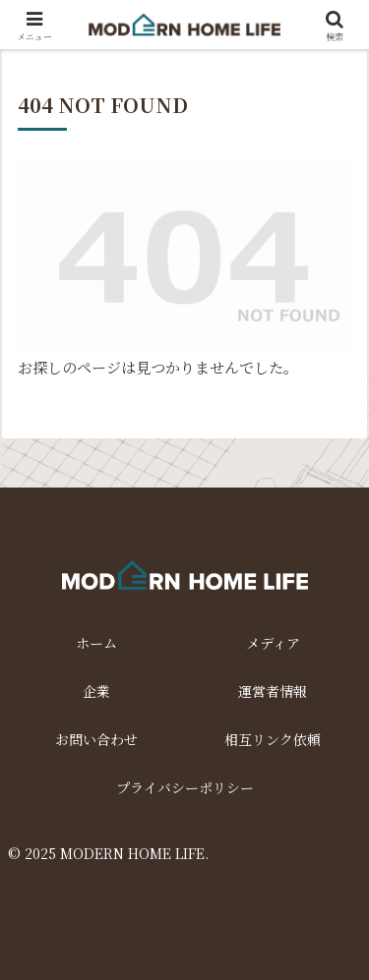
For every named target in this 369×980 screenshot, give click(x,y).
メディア (273, 643)
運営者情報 (273, 691)
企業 (96, 691)
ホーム (96, 643)
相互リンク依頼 (273, 739)
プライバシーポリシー (185, 787)
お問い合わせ (96, 739)
